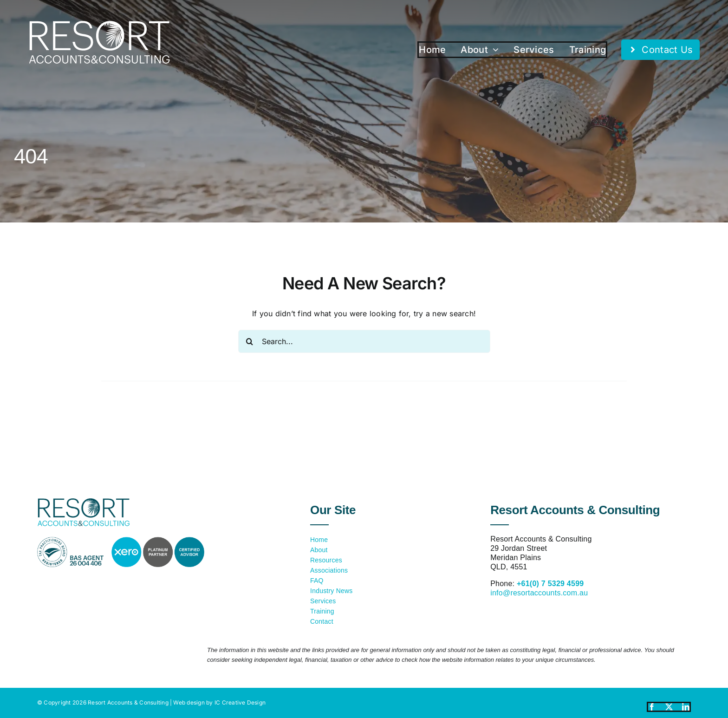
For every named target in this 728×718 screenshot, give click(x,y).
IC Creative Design (240, 702)
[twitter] (669, 707)
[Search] (250, 341)
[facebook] (652, 707)
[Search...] (364, 341)
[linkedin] (686, 707)
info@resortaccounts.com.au (539, 593)
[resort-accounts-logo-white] (99, 25)
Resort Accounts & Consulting (128, 702)
